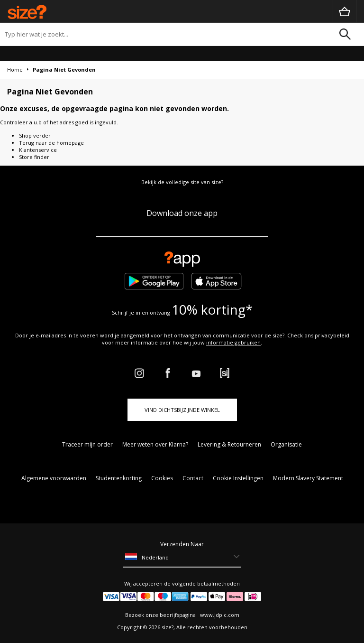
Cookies (162, 478)
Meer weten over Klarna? (155, 444)
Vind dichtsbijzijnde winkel (182, 410)
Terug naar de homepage (51, 143)
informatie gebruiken (233, 342)
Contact (193, 478)
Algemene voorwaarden (54, 478)
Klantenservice (38, 150)
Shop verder (35, 135)
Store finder (34, 157)
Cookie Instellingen (238, 478)
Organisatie (286, 444)
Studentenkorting (119, 478)
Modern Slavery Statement (308, 478)
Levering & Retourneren (229, 444)
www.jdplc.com (219, 615)
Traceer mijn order (87, 444)
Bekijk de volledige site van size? (182, 182)
